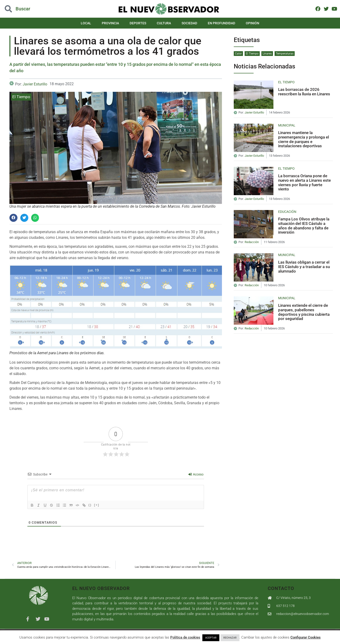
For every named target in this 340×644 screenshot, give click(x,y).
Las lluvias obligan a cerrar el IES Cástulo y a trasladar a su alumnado (304, 267)
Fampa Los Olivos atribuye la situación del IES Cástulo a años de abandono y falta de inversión (304, 226)
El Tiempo (21, 97)
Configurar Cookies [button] (306, 637)
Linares (267, 54)
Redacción (252, 242)
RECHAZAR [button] (230, 638)
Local (86, 23)
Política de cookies (185, 637)
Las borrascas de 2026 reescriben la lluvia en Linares (304, 92)
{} (91, 505)
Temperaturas (285, 54)
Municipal (287, 125)
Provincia (110, 23)
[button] (13, 218)
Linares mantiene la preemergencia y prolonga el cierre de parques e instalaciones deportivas (304, 139)
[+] (98, 505)
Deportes (138, 23)
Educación (287, 212)
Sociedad (189, 23)
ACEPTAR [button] (211, 638)
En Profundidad (221, 23)
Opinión (253, 23)
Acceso (196, 474)
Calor (238, 54)
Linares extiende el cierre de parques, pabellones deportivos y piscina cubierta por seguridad (304, 312)
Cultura (164, 23)
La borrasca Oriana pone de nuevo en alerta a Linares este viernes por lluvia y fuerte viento (304, 182)
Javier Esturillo (35, 84)
